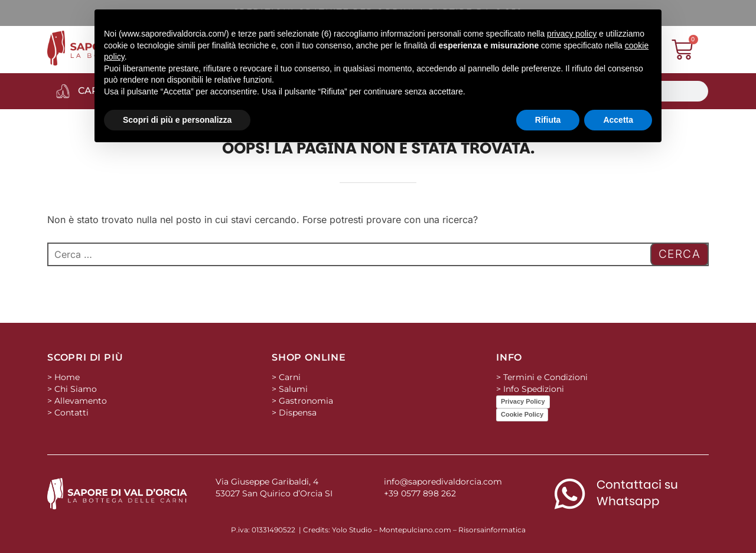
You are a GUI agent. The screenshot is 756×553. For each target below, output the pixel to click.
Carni (290, 377)
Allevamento (81, 401)
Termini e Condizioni (545, 377)
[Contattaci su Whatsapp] (570, 494)
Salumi (293, 389)
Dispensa (298, 413)
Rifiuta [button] (548, 120)
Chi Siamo (76, 389)
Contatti (71, 413)
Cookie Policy (522, 414)
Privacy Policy (523, 401)
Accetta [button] (618, 120)
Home (67, 377)
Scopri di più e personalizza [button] (177, 120)
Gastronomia (306, 401)
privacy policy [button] (572, 34)
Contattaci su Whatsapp (637, 493)
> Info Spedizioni (530, 389)
